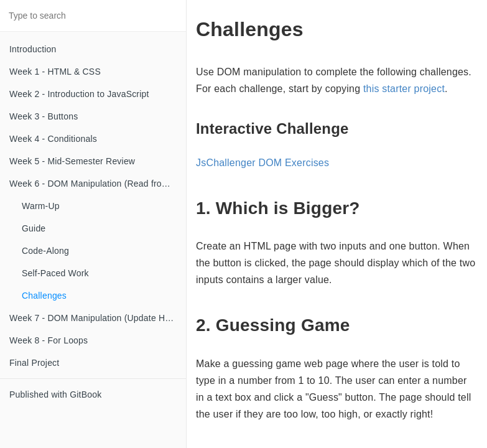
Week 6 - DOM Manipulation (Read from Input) (98, 184)
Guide (34, 228)
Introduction (33, 49)
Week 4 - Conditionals (53, 139)
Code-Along (45, 251)
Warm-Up (41, 206)
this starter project (404, 89)
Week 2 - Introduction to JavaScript (79, 94)
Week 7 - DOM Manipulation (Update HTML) (98, 318)
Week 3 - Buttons (44, 116)
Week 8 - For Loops (49, 340)
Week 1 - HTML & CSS (55, 72)
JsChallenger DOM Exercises (262, 163)
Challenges (44, 296)
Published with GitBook (55, 394)
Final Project (34, 363)
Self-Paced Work (55, 273)
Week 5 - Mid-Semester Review (72, 161)
